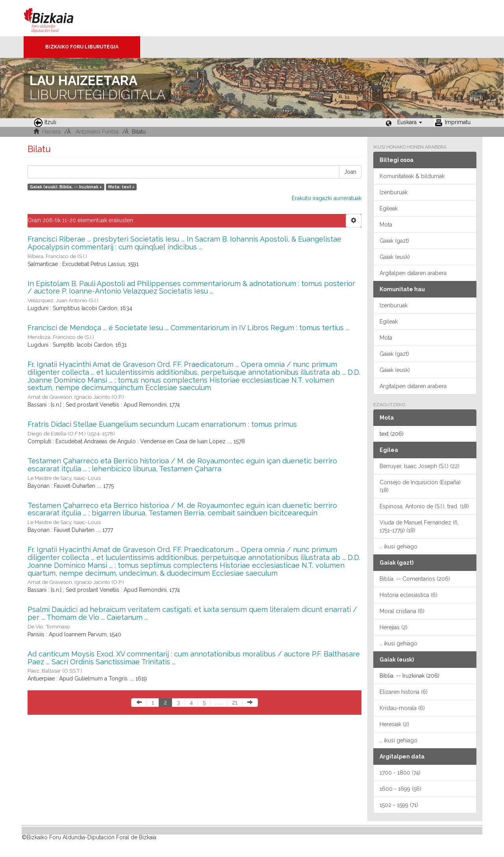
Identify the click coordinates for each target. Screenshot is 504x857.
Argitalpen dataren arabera (413, 273)
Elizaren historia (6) (404, 692)
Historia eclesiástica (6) (409, 595)
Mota (386, 225)
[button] (410, 122)
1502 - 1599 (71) (399, 805)
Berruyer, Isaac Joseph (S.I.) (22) (420, 466)
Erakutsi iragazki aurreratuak (327, 198)
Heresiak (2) (394, 724)
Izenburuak (394, 192)
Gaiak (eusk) (395, 257)
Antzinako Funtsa (97, 132)
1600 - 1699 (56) (400, 789)
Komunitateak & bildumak (412, 176)
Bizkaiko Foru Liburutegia (82, 47)
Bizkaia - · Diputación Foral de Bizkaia (57, 18)
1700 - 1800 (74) (400, 773)
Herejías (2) (394, 627)
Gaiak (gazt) (394, 241)
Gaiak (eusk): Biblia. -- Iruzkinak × (66, 187)
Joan (350, 172)
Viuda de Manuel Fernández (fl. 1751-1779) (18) (419, 526)
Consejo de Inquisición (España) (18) (420, 486)
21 (235, 703)
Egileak (389, 208)
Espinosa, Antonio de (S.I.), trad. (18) (424, 506)
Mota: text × (121, 187)
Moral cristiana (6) (402, 611)
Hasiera (51, 132)
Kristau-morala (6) (402, 708)
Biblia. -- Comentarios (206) (415, 579)
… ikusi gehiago (398, 547)
